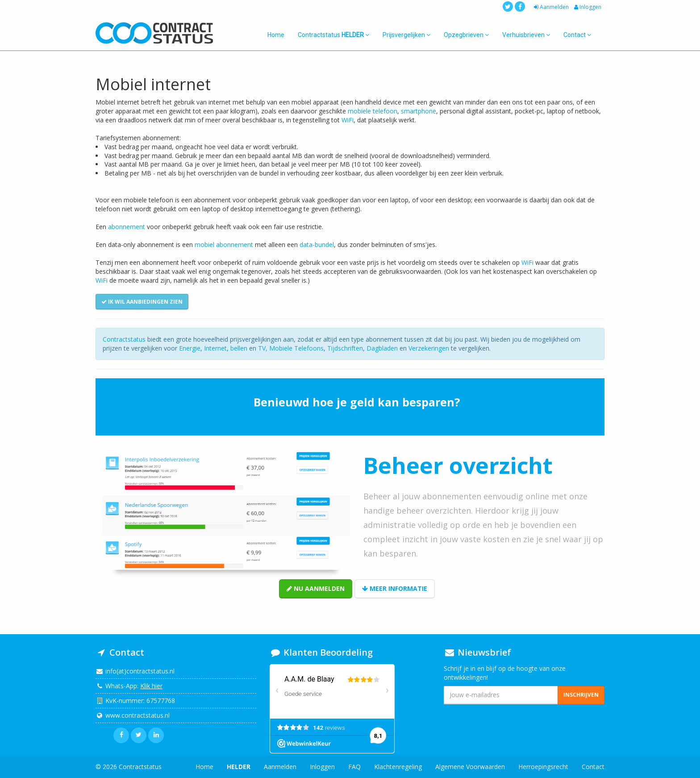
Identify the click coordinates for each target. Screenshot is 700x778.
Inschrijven (581, 695)
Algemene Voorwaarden (470, 767)
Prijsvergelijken (406, 35)
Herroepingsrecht (543, 767)
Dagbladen (382, 348)
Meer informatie (395, 588)
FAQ (354, 767)
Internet (215, 348)
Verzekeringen (429, 348)
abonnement (127, 227)
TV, (264, 348)
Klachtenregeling (398, 767)
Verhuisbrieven (526, 35)
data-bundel (317, 245)
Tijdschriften (345, 348)
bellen (239, 348)
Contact (577, 35)
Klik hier (151, 686)
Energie (190, 348)
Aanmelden (550, 7)
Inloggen (587, 7)
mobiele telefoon (373, 111)
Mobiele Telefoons (296, 348)
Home (276, 35)
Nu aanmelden (316, 588)
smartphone (419, 111)
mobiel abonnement (224, 245)
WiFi (348, 120)
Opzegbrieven (466, 35)
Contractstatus (333, 35)
